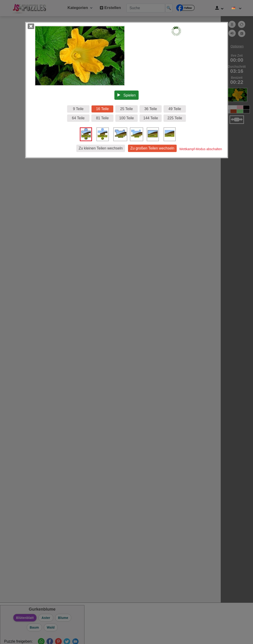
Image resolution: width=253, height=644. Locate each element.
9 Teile (78, 109)
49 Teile (175, 109)
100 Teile (127, 118)
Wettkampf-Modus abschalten (201, 149)
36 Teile (151, 109)
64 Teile (78, 118)
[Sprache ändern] (237, 8)
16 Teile (102, 109)
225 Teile (175, 118)
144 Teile (151, 118)
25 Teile (126, 109)
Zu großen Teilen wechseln (152, 148)
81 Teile (102, 118)
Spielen (127, 95)
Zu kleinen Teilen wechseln (101, 148)
